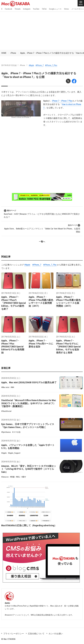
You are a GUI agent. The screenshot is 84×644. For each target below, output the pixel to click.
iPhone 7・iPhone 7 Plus (62, 101)
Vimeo (66, 9)
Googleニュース (55, 9)
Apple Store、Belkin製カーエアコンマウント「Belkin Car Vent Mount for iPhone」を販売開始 (42, 228)
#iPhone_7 (40, 65)
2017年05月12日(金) (9, 65)
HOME (4, 53)
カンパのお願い (56, 634)
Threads (18, 9)
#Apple (31, 65)
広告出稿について (36, 634)
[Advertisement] (42, 31)
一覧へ (42, 242)
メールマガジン (78, 9)
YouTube (36, 9)
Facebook (8, 9)
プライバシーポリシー (14, 634)
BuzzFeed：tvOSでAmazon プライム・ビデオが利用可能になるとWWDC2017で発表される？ (42, 214)
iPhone (13, 53)
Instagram (27, 9)
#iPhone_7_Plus (51, 65)
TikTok (44, 9)
